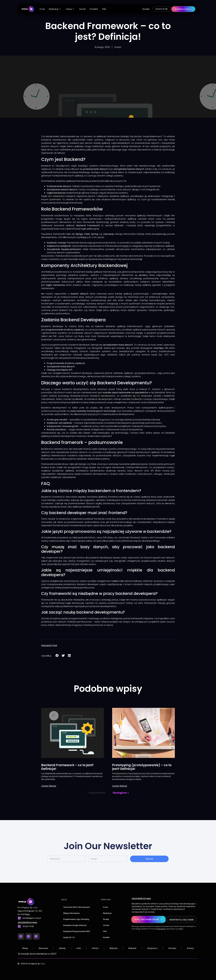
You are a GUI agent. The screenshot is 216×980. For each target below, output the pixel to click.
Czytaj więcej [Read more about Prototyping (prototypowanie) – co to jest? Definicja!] (120, 786)
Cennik (82, 9)
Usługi (70, 9)
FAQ (104, 9)
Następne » (121, 793)
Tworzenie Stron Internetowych (77, 907)
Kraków (190, 948)
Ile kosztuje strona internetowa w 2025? (37, 954)
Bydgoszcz (152, 948)
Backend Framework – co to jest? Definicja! (67, 767)
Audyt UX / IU (69, 937)
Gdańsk (62, 948)
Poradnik (94, 9)
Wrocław (172, 948)
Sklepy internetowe (71, 913)
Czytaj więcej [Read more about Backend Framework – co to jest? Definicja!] (49, 786)
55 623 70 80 (162, 9)
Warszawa (43, 948)
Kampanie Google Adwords (75, 925)
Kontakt (146, 9)
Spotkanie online (182, 9)
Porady (106, 919)
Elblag (25, 948)
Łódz (79, 948)
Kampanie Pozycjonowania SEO (77, 931)
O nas (42, 9)
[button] (57, 656)
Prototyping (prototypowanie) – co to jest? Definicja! (142, 767)
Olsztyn (95, 948)
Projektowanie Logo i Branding (76, 919)
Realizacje (55, 9)
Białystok (114, 948)
